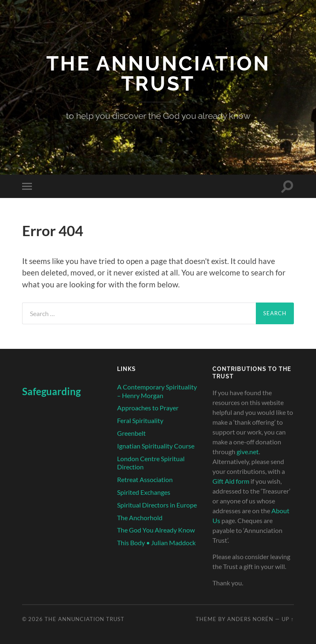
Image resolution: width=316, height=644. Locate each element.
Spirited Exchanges (144, 492)
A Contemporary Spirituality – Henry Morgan (157, 391)
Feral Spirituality (140, 420)
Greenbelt (131, 433)
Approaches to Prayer (148, 408)
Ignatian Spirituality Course (156, 446)
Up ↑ (288, 619)
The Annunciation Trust (158, 73)
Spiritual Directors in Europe (157, 505)
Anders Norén (250, 619)
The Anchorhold (140, 518)
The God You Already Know (156, 530)
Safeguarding (51, 391)
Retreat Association (145, 479)
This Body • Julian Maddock (156, 543)
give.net (248, 452)
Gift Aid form (231, 481)
